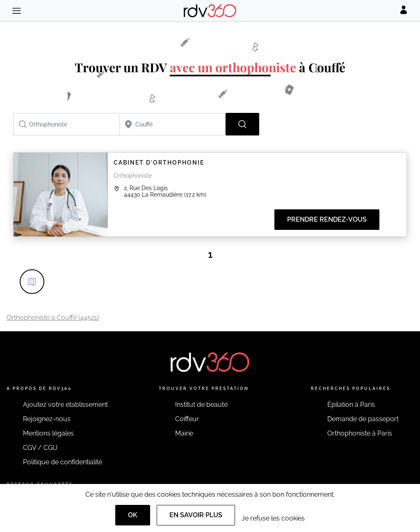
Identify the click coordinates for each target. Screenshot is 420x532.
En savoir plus (196, 515)
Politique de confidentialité (63, 462)
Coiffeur (187, 419)
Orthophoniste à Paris (360, 433)
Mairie (184, 433)
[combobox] (66, 124)
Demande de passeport (363, 419)
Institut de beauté (201, 405)
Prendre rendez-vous (327, 219)
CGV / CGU (40, 448)
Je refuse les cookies (273, 518)
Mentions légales (48, 433)
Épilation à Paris (351, 405)
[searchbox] (66, 124)
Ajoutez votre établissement (65, 405)
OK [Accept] (133, 515)
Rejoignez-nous (47, 419)
